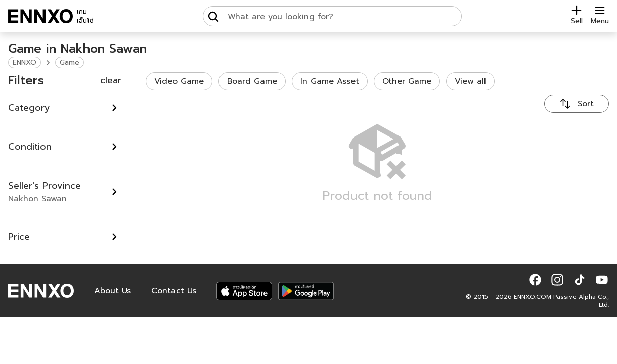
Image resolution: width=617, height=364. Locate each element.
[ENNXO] (40, 16)
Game (70, 62)
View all (470, 81)
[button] (535, 280)
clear (111, 80)
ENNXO (25, 62)
